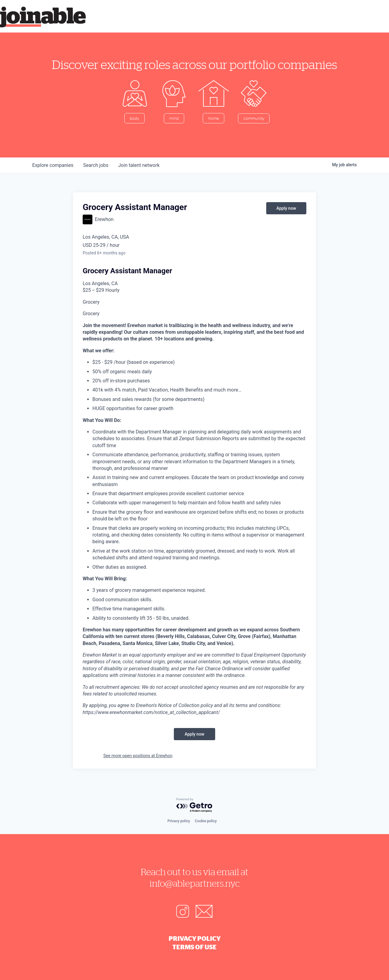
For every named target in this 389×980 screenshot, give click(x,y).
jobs (96, 165)
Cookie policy (206, 821)
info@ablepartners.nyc (195, 883)
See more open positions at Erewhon (138, 756)
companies (53, 165)
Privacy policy (179, 821)
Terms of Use (194, 947)
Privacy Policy (195, 938)
